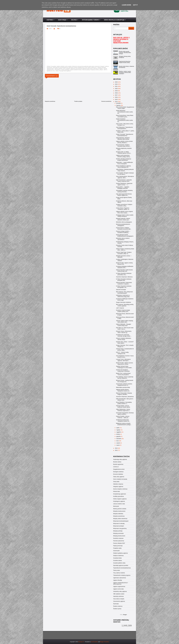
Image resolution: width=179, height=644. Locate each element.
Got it (135, 5)
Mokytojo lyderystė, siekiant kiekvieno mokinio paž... (123, 219)
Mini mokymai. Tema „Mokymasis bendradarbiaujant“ (124, 292)
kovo (118, 441)
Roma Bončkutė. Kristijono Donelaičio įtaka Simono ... (124, 146)
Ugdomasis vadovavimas (120, 578)
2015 (116, 100)
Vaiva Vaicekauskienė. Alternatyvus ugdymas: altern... (125, 177)
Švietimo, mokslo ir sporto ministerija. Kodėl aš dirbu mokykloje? (125, 72)
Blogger (125, 615)
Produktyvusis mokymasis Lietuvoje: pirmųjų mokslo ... (124, 335)
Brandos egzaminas (118, 464)
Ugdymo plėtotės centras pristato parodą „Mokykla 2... (124, 142)
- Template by (91, 642)
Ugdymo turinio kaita (118, 589)
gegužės (119, 436)
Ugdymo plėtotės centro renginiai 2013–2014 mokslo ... (124, 212)
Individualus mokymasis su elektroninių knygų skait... (123, 296)
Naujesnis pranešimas (50, 101)
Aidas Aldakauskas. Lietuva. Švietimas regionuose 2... (123, 410)
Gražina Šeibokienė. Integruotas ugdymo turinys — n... (124, 184)
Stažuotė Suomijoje (121, 290)
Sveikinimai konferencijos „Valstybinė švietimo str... (123, 421)
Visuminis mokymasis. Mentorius (124, 277)
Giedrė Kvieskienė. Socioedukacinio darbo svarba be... (124, 120)
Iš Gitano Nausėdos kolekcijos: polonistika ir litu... (124, 274)
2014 (116, 102)
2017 (116, 95)
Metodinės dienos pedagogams (124, 222)
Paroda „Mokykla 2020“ (119, 543)
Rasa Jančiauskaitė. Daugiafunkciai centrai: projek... (125, 108)
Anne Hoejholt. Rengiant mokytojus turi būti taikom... (125, 174)
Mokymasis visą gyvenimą (120, 528)
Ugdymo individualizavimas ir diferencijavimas (121, 583)
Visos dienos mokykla (119, 599)
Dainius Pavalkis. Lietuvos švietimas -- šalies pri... (123, 417)
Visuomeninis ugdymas (119, 601)
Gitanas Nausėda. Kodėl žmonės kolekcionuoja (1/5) (124, 271)
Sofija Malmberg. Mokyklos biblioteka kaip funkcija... (123, 138)
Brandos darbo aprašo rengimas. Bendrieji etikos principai (125, 53)
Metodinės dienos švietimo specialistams (123, 239)
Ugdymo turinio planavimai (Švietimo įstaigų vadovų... (123, 156)
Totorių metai (117, 570)
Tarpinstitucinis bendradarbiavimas (122, 568)
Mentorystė (116, 506)
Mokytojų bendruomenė (119, 536)
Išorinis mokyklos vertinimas (120, 489)
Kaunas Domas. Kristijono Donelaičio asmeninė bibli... (124, 228)
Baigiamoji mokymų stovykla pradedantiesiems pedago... (124, 424)
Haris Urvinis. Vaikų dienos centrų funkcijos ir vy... (125, 124)
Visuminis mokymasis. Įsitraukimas (125, 397)
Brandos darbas (117, 462)
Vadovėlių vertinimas (118, 596)
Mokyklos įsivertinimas (119, 516)
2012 (116, 450)
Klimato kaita (117, 491)
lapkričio (119, 105)
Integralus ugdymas (118, 487)
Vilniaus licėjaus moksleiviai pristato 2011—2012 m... (125, 249)
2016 (116, 97)
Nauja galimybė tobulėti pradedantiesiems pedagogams (125, 235)
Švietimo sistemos (118, 606)
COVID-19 (116, 467)
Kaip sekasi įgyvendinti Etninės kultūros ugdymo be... (124, 195)
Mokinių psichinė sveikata (120, 509)
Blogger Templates (105, 642)
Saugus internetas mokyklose (124, 302)
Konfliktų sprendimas (118, 496)
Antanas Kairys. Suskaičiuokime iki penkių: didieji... (125, 349)
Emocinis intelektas (118, 474)
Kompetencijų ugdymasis (120, 494)
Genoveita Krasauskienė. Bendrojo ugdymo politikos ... (125, 413)
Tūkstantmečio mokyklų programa (122, 575)
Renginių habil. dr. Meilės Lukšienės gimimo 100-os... (124, 153)
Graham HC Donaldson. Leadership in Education (123, 371)
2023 (116, 82)
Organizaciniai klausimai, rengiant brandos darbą (125, 62)
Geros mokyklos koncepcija (120, 479)
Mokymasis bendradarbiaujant (121, 521)
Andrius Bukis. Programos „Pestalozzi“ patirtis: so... (123, 209)
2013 (116, 448)
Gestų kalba (116, 482)
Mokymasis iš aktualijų (119, 524)
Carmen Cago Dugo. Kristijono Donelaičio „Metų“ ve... (124, 253)
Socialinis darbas (118, 561)
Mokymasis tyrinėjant (119, 526)
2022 (116, 84)
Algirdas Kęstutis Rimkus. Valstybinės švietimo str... (123, 390)
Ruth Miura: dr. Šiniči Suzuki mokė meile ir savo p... (125, 328)
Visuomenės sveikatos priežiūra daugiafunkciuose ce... (124, 385)
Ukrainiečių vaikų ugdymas (120, 591)
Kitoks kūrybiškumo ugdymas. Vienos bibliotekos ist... (124, 167)
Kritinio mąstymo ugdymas (120, 499)
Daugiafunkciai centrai (119, 469)
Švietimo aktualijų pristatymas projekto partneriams (124, 160)
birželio (118, 434)
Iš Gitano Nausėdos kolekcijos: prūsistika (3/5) (124, 280)
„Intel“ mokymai (120, 308)
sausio (118, 445)
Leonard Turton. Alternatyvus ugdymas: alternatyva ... (123, 360)
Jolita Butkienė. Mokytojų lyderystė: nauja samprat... (125, 170)
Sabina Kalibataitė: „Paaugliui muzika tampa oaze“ (124, 325)
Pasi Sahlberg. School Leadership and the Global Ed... (125, 378)
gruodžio (119, 103)
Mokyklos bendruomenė (119, 511)
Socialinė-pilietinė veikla (119, 563)
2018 (116, 93)
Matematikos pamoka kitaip (123, 387)
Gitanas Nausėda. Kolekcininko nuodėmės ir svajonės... (124, 283)
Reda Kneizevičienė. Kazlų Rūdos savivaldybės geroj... (125, 116)
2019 (116, 91)
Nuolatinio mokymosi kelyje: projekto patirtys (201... (123, 311)
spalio (118, 428)
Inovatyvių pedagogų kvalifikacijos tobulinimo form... (125, 267)
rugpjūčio (119, 432)
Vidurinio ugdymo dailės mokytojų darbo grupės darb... (125, 321)
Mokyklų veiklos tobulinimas (120, 519)
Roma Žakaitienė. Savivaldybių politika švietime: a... (124, 403)
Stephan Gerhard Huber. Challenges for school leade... (124, 367)
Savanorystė (116, 551)
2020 (116, 89)
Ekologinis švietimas (118, 472)
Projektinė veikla (117, 548)
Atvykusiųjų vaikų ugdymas (120, 459)
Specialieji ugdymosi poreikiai (121, 565)
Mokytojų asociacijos (118, 533)
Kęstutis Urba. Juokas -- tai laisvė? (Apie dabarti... (125, 342)
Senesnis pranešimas (106, 101)
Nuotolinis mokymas (118, 538)
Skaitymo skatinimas (118, 556)
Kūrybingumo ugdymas (119, 501)
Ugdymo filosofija (118, 580)
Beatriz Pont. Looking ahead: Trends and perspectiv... (123, 374)
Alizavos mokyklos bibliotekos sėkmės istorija (124, 339)
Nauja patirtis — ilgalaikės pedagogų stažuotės (123, 188)
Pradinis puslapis (78, 101)
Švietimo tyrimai (117, 609)
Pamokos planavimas (119, 541)
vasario (118, 443)
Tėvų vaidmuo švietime (119, 573)
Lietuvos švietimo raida (119, 504)
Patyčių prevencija (118, 546)
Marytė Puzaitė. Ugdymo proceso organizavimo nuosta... (124, 364)
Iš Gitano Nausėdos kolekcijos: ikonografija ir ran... (124, 287)
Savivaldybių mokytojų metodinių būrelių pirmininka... (124, 191)
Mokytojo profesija (118, 531)
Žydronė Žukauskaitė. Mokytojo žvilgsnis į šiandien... (124, 394)
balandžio (119, 439)
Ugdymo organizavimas (119, 587)
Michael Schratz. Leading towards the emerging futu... (125, 381)
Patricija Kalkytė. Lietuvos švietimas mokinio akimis (123, 406)
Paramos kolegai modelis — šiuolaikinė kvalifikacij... (123, 232)
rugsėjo (118, 430)
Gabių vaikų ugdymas (119, 477)
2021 (116, 86)
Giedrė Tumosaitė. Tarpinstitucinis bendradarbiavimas (125, 135)
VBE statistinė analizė (119, 594)
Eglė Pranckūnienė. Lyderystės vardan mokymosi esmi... (124, 181)
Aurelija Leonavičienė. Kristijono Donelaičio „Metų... (124, 205)
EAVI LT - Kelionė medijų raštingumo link (122, 353)
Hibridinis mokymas (118, 484)
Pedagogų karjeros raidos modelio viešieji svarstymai (125, 216)
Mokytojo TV (81, 642)
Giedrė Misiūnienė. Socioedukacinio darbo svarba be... (124, 112)
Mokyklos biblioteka (118, 514)
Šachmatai (116, 604)
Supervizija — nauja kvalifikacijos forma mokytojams (124, 163)
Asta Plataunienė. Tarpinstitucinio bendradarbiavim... (124, 128)
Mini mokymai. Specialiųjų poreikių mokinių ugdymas (125, 305)
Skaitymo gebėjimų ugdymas (120, 553)
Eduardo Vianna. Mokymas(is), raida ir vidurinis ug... (124, 332)
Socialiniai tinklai (117, 558)
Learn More (126, 5)
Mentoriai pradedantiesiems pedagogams (123, 225)
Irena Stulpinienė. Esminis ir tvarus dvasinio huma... (125, 356)
